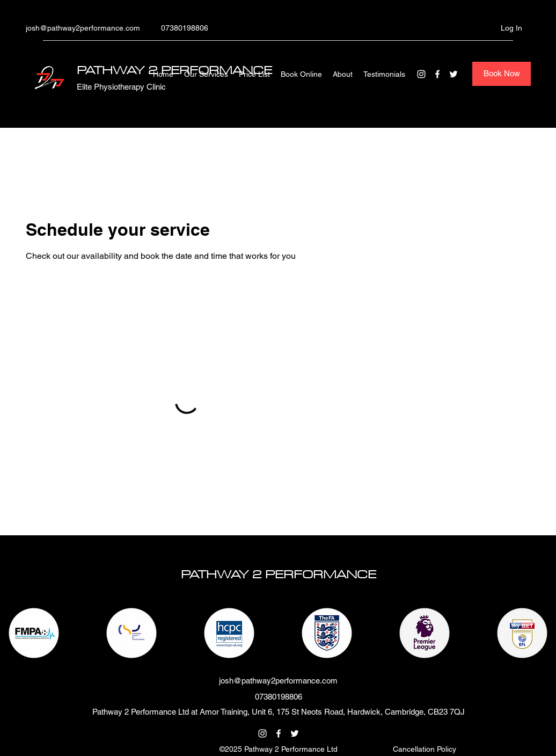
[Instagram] (421, 74)
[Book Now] (502, 74)
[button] (425, 749)
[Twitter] (453, 74)
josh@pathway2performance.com (83, 28)
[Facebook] (437, 74)
